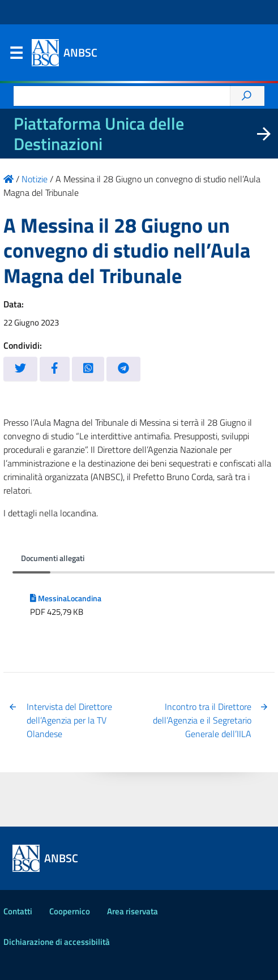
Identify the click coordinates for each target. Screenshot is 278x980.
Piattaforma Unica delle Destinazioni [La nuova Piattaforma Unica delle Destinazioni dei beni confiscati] (99, 134)
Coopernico (70, 911)
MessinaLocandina (66, 598)
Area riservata (132, 911)
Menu (16, 55)
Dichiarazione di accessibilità (57, 942)
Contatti (18, 911)
